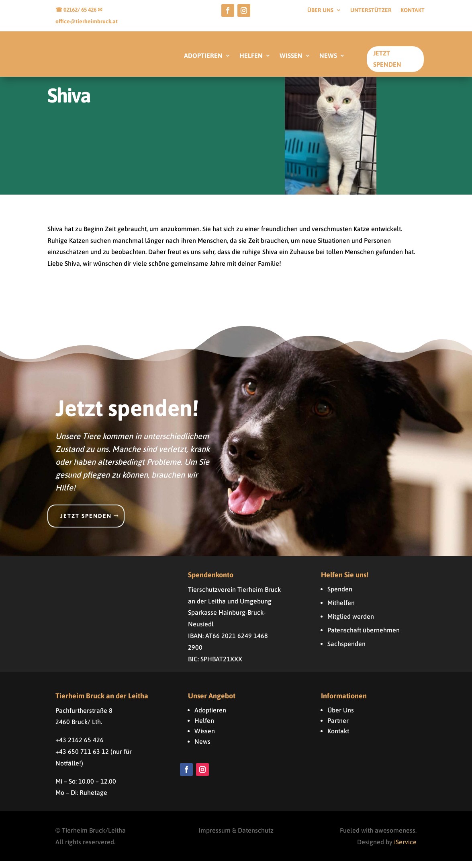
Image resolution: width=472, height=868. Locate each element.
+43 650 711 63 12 (82, 758)
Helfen (204, 727)
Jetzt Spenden (387, 58)
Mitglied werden (351, 623)
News (202, 748)
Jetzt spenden (86, 523)
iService (405, 849)
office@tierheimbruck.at (87, 21)
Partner (338, 727)
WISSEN (291, 56)
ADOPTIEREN (203, 56)
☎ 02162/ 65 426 (77, 10)
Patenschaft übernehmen (364, 637)
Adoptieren (210, 717)
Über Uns (341, 717)
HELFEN (251, 56)
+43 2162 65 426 (80, 747)
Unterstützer (371, 10)
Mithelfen (341, 609)
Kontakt (413, 10)
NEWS (328, 56)
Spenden (340, 596)
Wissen (205, 738)
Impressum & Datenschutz (236, 837)
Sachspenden (346, 650)
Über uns (320, 10)
